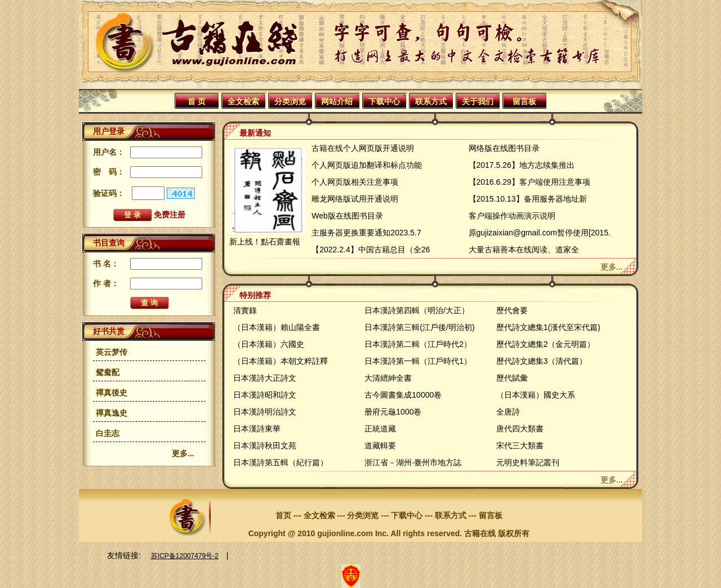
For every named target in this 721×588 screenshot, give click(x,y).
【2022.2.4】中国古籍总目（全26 (371, 250)
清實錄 (245, 310)
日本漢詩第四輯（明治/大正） (417, 310)
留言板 (524, 101)
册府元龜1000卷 (393, 412)
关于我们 (478, 101)
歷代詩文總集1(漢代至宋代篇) (548, 327)
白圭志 (108, 433)
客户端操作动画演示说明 (512, 216)
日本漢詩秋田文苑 (265, 446)
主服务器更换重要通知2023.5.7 (366, 233)
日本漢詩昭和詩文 (265, 395)
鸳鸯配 (108, 372)
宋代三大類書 (520, 446)
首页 (283, 515)
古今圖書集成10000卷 (403, 395)
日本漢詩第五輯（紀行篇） (281, 462)
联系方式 (431, 101)
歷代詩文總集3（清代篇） (542, 361)
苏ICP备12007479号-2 (185, 556)
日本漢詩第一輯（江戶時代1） (418, 361)
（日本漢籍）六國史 (269, 344)
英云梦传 (112, 352)
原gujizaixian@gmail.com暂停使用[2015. (540, 233)
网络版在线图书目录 (504, 148)
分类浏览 (290, 101)
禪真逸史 (112, 413)
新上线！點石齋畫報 (265, 242)
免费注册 (170, 215)
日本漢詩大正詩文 (265, 378)
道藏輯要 (380, 446)
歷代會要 (512, 310)
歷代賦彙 (512, 378)
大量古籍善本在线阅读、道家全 (524, 250)
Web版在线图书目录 (347, 216)
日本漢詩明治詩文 (265, 412)
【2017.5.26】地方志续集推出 (522, 165)
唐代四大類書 (520, 429)
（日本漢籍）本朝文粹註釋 (281, 361)
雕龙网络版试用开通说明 (355, 199)
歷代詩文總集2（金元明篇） (546, 344)
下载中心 (384, 101)
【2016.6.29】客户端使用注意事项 (529, 182)
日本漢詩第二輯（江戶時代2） (418, 344)
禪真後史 (112, 393)
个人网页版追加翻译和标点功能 (367, 165)
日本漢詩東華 (257, 429)
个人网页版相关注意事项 (355, 182)
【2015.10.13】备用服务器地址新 (528, 199)
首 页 (197, 101)
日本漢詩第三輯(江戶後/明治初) (419, 327)
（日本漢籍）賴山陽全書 (277, 327)
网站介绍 (337, 101)
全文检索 (243, 101)
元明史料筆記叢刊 (528, 462)
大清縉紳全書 (388, 378)
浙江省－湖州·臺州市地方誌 (413, 462)
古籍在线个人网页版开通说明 (363, 148)
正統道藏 (380, 429)
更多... (183, 453)
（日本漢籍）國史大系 (536, 395)
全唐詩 (508, 412)
